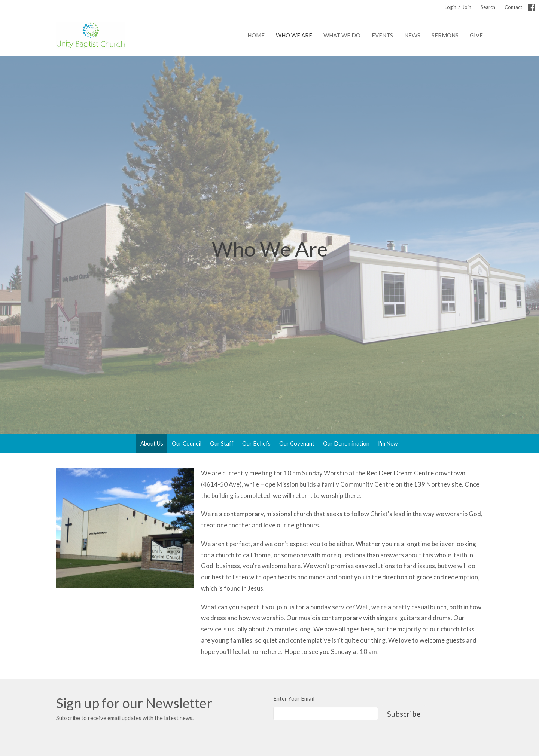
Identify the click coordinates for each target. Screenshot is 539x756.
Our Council (187, 443)
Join (467, 7)
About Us (152, 443)
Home (256, 35)
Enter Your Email (294, 698)
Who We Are (294, 35)
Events (382, 35)
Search (488, 7)
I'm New (388, 443)
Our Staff (222, 443)
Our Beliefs (256, 443)
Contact (513, 7)
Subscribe (404, 714)
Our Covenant (297, 443)
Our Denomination (346, 443)
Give (476, 35)
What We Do (342, 35)
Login (450, 7)
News (412, 35)
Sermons (445, 35)
